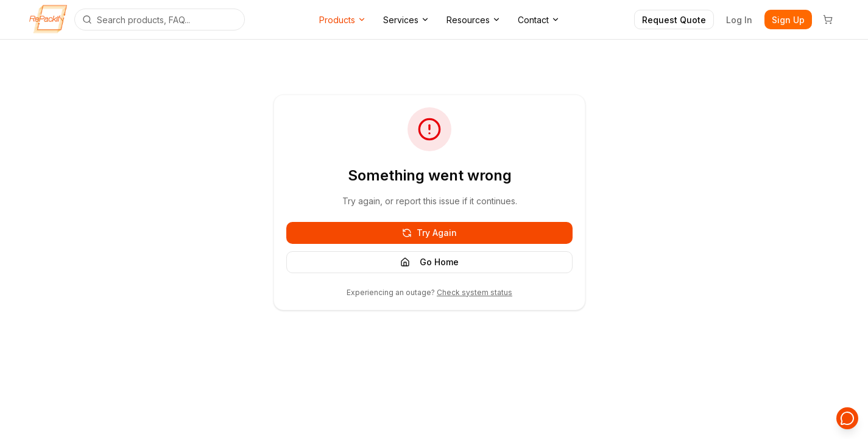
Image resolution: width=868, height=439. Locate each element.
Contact (539, 20)
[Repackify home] (48, 20)
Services (406, 20)
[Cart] (828, 20)
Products (343, 20)
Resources (474, 20)
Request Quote (674, 20)
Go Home (429, 262)
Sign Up (788, 20)
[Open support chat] (847, 418)
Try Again (429, 233)
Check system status (475, 292)
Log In (739, 20)
